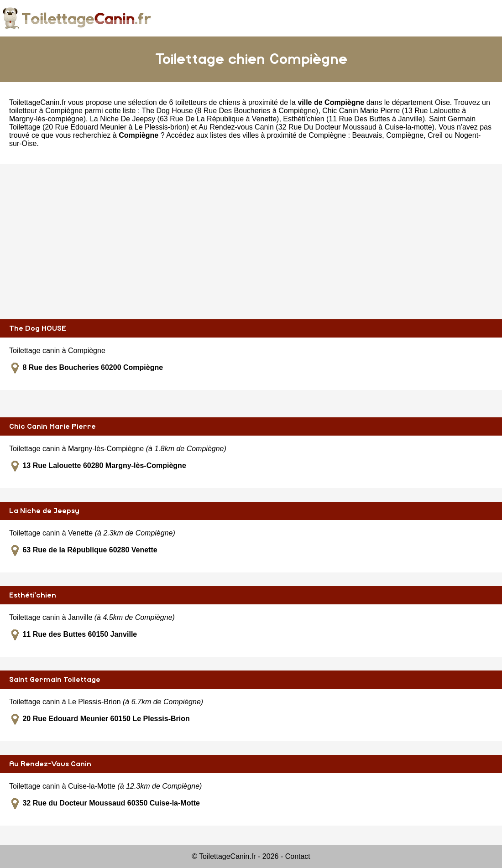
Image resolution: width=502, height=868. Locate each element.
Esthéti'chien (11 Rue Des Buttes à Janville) (354, 119)
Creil (435, 135)
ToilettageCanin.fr (38, 102)
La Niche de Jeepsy (44, 511)
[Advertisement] (251, 242)
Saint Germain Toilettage (55, 680)
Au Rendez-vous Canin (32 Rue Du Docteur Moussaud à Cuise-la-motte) (316, 127)
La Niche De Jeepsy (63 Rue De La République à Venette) (184, 119)
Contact (298, 856)
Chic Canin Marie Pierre (52, 426)
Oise (442, 102)
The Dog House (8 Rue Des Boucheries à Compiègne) (230, 111)
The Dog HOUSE (38, 328)
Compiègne (405, 135)
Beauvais (367, 135)
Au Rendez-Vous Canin (50, 764)
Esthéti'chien (33, 595)
